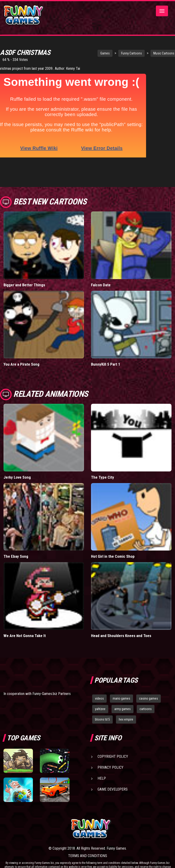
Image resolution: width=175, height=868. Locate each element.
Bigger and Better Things (24, 267)
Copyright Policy (113, 738)
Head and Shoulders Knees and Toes (121, 618)
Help (102, 760)
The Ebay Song (16, 538)
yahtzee (100, 691)
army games (122, 691)
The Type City (103, 459)
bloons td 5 (102, 701)
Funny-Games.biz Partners (52, 676)
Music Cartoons (148, 53)
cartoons (146, 691)
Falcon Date (101, 267)
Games (89, 53)
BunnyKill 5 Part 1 (106, 346)
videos (99, 681)
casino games (149, 681)
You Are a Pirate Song (21, 346)
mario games (121, 681)
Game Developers (113, 771)
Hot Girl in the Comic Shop (113, 538)
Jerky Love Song (17, 459)
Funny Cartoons (115, 53)
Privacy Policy (110, 749)
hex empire (126, 701)
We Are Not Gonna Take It (25, 618)
